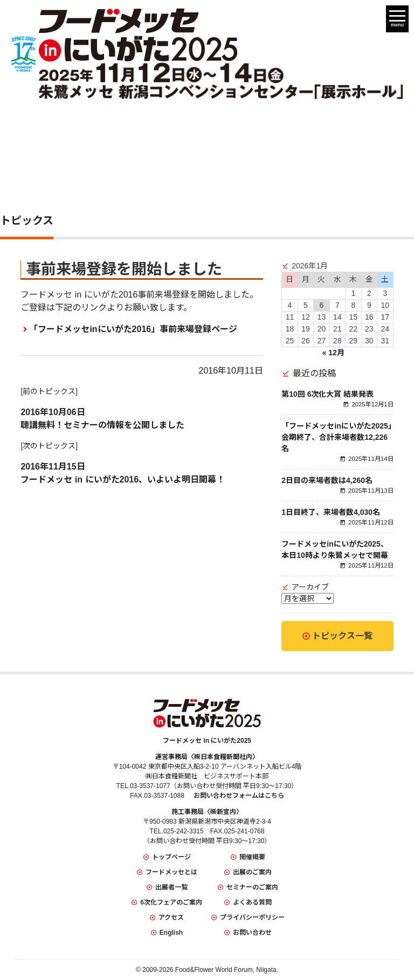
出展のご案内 (252, 872)
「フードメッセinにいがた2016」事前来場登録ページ (133, 329)
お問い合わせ (252, 933)
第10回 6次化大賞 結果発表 (327, 394)
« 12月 (333, 353)
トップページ (171, 857)
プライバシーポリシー (252, 917)
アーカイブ (310, 587)
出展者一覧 (171, 887)
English (171, 933)
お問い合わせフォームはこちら (239, 796)
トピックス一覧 (342, 636)
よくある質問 (252, 902)
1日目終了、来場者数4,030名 (331, 512)
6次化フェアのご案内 (171, 902)
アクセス (171, 917)
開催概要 (252, 857)
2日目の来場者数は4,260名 (327, 480)
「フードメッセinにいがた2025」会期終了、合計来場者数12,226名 (337, 437)
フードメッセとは (171, 872)
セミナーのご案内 (252, 887)
